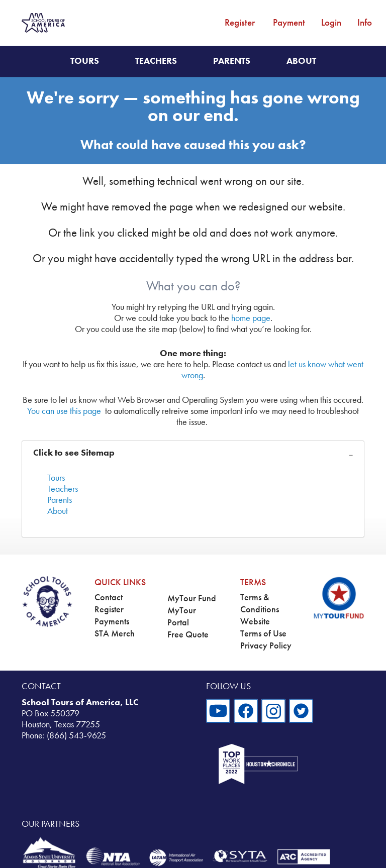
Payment (289, 22)
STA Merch (115, 633)
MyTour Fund (192, 598)
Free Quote (188, 634)
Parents (232, 61)
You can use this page (64, 411)
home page (251, 318)
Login (331, 22)
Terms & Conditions (260, 603)
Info (365, 22)
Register (240, 22)
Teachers (156, 61)
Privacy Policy (266, 645)
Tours (85, 61)
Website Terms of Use (263, 627)
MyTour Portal (182, 616)
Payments (112, 621)
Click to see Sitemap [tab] (74, 453)
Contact (109, 597)
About (301, 61)
